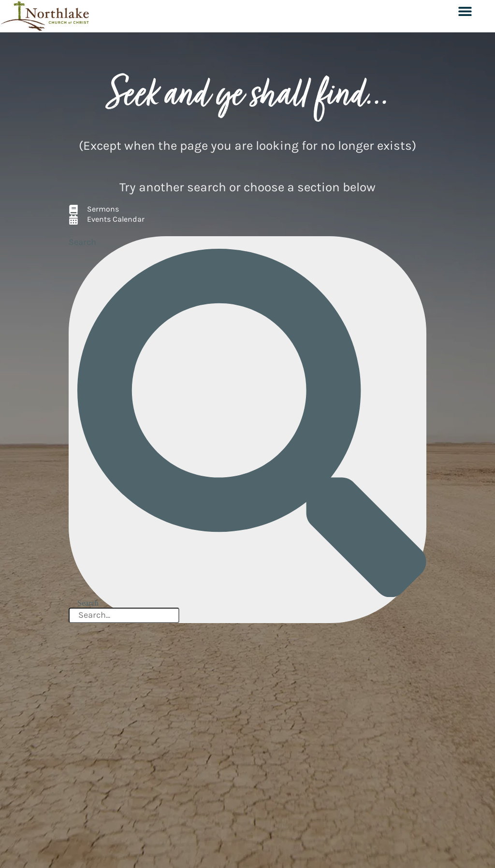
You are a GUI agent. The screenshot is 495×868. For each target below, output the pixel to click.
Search (82, 242)
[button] (465, 11)
